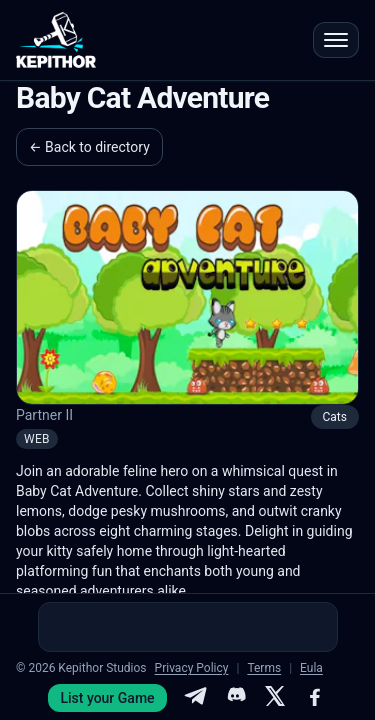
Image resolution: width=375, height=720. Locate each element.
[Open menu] (336, 40)
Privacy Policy (192, 668)
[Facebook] (315, 698)
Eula (311, 668)
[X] (275, 698)
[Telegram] (195, 698)
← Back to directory (89, 147)
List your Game (107, 698)
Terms (264, 668)
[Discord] (235, 698)
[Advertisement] (188, 627)
